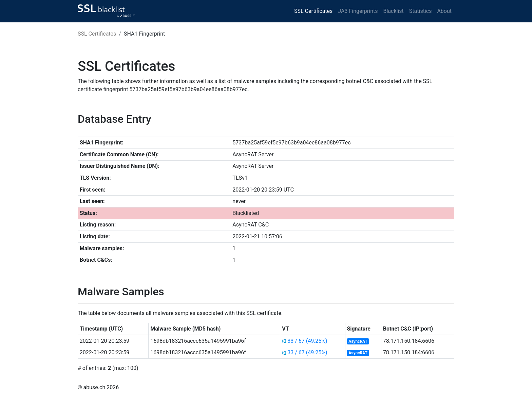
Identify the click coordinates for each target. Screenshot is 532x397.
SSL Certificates (313, 11)
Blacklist (393, 11)
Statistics (421, 11)
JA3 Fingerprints (358, 11)
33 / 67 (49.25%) (307, 341)
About (444, 11)
